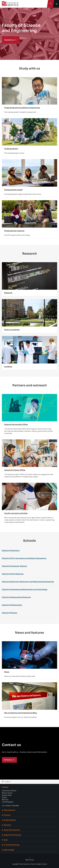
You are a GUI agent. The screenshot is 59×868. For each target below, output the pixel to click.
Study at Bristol (9, 820)
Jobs (5, 840)
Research (6, 825)
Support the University (12, 835)
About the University (11, 830)
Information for (9, 810)
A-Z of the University (11, 845)
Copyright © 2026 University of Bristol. (24, 864)
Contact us (9, 40)
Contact (5, 787)
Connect (6, 815)
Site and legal (8, 850)
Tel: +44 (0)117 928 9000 (10, 806)
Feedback (7, 782)
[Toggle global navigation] (57, 4)
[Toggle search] (51, 4)
